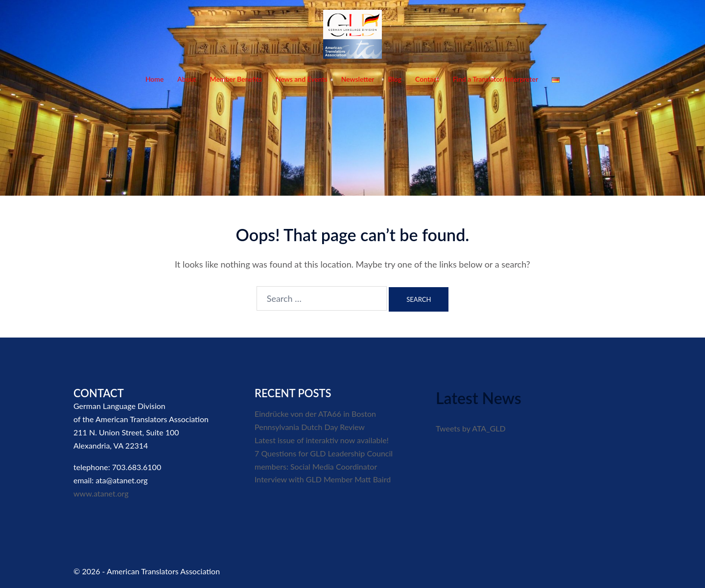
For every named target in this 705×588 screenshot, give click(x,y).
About (187, 79)
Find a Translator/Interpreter (495, 79)
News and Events (302, 79)
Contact (427, 79)
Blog (395, 79)
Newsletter (358, 79)
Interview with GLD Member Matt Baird (323, 479)
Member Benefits (236, 79)
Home (154, 79)
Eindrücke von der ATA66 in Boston (315, 414)
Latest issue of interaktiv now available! (322, 440)
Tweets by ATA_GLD (471, 428)
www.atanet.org (101, 493)
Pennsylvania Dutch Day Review (310, 427)
